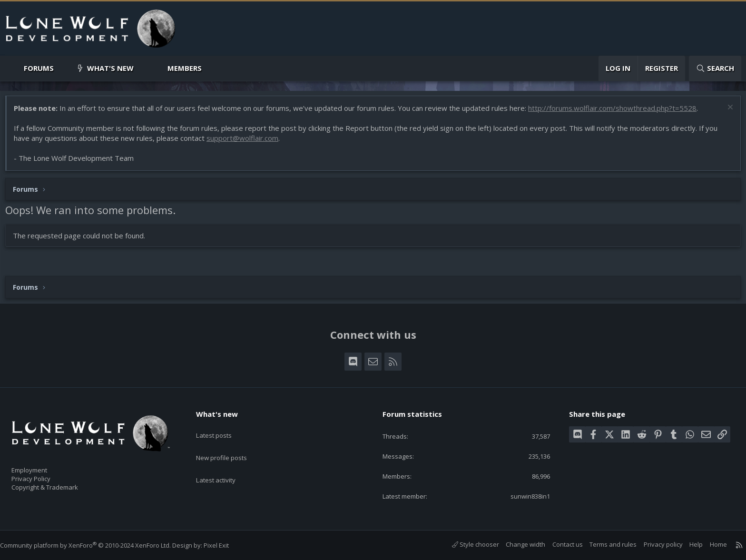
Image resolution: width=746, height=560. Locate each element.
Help (687, 545)
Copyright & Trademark (59, 484)
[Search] (715, 68)
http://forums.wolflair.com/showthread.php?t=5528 (617, 113)
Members (185, 68)
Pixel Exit (226, 545)
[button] (62, 68)
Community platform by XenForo (95, 545)
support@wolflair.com (247, 143)
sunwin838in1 (523, 496)
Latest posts (222, 426)
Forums (39, 68)
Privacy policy (654, 545)
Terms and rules (604, 545)
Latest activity (224, 463)
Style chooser (466, 545)
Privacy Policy (43, 474)
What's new (110, 68)
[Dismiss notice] (724, 113)
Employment (42, 464)
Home (709, 545)
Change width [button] (516, 545)
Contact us (558, 545)
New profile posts (231, 444)
